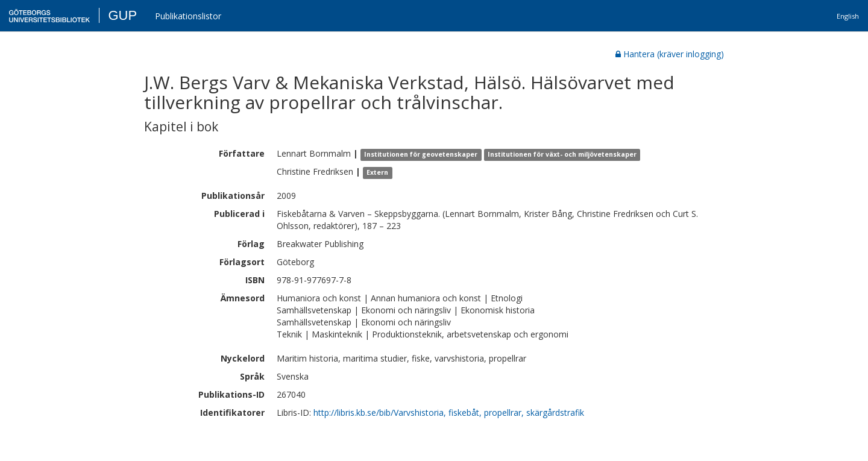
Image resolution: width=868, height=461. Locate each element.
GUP (122, 15)
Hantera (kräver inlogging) (670, 54)
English (848, 16)
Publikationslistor (188, 16)
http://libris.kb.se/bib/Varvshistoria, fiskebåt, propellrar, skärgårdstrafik (449, 412)
